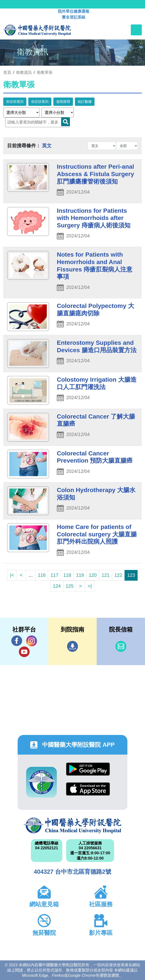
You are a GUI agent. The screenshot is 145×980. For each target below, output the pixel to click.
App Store (88, 789)
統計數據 (85, 102)
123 (131, 575)
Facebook (17, 641)
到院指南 (72, 646)
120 (93, 575)
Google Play (88, 769)
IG (32, 641)
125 (70, 586)
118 (67, 575)
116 (42, 575)
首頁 (7, 72)
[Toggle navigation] (136, 30)
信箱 (121, 646)
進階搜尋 (63, 102)
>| (90, 586)
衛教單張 (45, 72)
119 (80, 575)
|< (12, 575)
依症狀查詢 (15, 102)
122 (118, 575)
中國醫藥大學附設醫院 (72, 826)
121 (106, 575)
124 (57, 586)
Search (66, 122)
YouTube (24, 652)
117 (54, 575)
